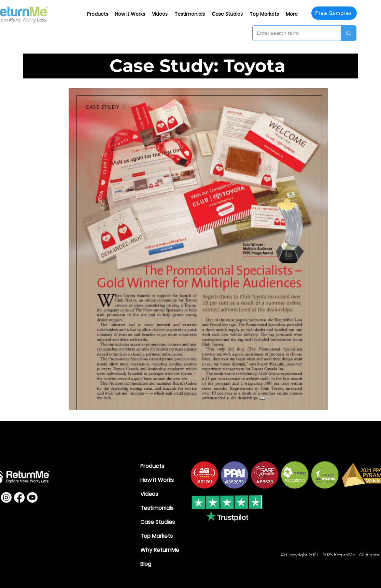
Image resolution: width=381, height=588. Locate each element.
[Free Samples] (334, 13)
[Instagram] (6, 497)
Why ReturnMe (160, 550)
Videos (149, 494)
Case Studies (158, 522)
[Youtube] (32, 497)
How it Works (157, 480)
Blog (146, 564)
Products (152, 466)
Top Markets (157, 536)
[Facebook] (19, 497)
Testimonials (157, 508)
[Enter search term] (292, 33)
